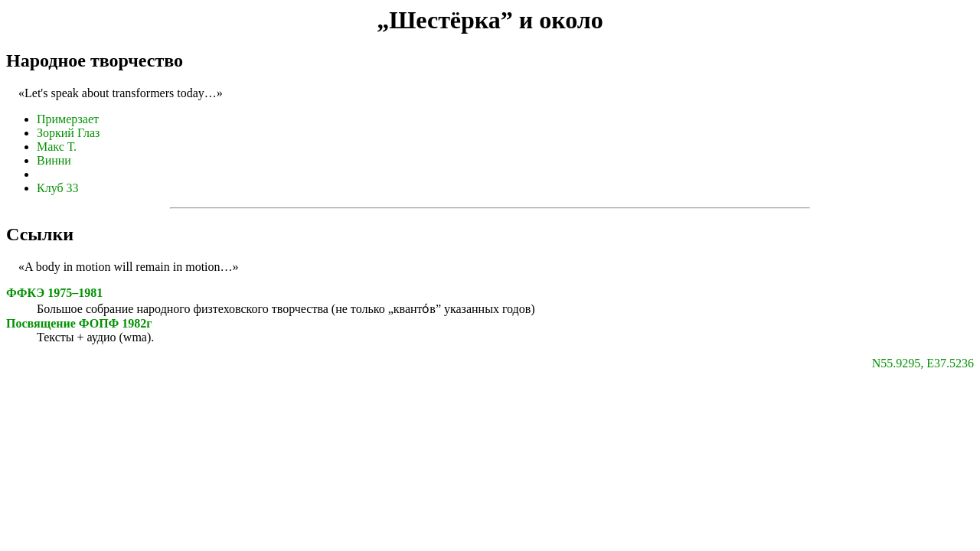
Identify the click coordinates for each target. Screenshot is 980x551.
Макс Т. (57, 147)
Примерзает (68, 119)
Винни (54, 160)
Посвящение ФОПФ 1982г (79, 323)
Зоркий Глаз (68, 133)
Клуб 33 (58, 188)
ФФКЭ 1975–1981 (54, 293)
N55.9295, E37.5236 (923, 363)
